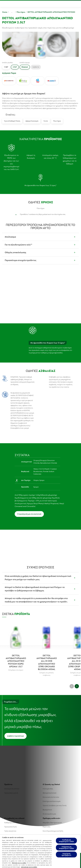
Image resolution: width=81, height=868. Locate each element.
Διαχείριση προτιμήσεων (66, 854)
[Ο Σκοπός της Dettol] (29, 4)
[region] (40, 851)
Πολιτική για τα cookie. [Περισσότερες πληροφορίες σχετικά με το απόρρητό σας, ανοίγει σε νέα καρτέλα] (19, 863)
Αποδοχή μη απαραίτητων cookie (66, 841)
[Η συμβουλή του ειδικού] (52, 4)
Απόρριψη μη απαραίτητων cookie (66, 848)
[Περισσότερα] (72, 4)
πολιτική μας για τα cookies (29, 867)
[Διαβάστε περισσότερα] (16, 736)
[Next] (77, 686)
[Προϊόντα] (10, 4)
